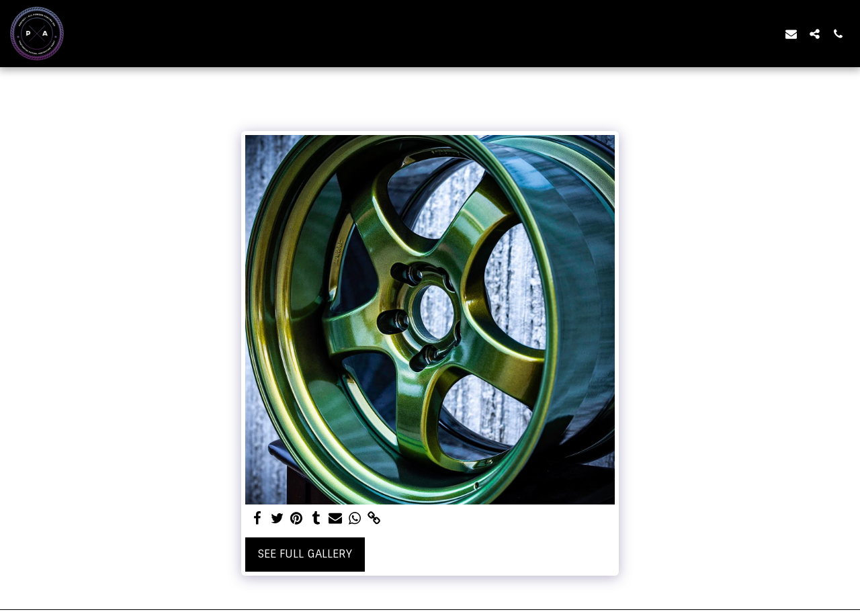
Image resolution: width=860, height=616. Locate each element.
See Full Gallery (305, 554)
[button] (791, 34)
